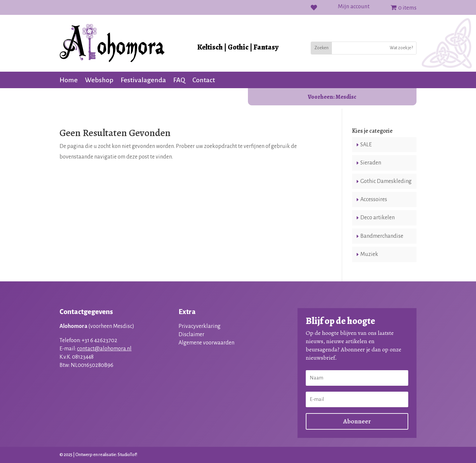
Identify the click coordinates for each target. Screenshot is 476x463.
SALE (366, 145)
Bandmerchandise (382, 236)
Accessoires (374, 199)
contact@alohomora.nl (104, 349)
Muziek (369, 254)
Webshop (99, 81)
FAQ (179, 81)
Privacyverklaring (199, 326)
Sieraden (371, 163)
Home (69, 81)
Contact (204, 81)
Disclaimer (191, 335)
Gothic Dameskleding (386, 181)
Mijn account (354, 7)
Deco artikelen (377, 218)
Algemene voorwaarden (206, 343)
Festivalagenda (143, 81)
